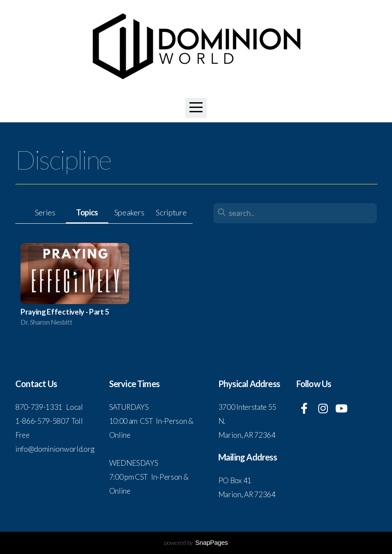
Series (45, 212)
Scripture (171, 212)
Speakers (129, 212)
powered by (196, 542)
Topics (87, 212)
